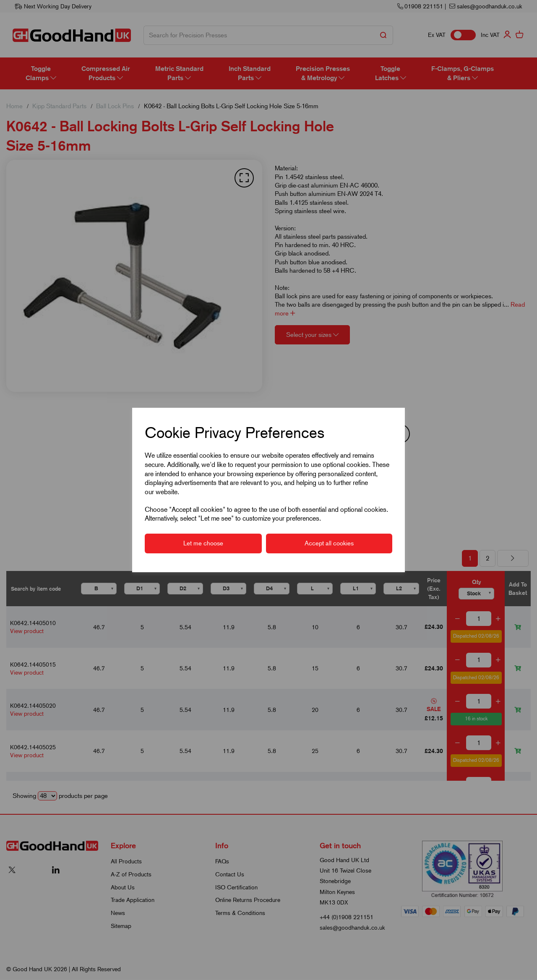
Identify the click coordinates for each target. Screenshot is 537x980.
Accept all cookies (329, 543)
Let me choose (203, 543)
